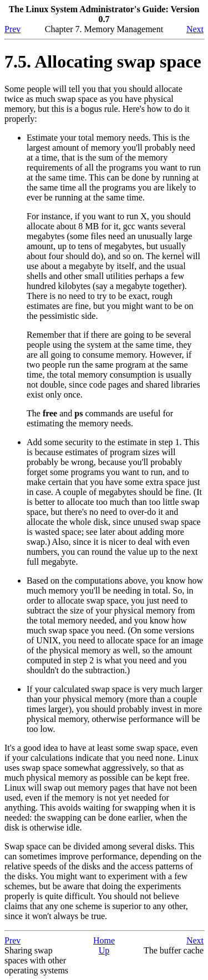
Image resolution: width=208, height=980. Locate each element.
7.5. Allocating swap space (103, 61)
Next (195, 29)
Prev (12, 29)
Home (104, 940)
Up (104, 950)
